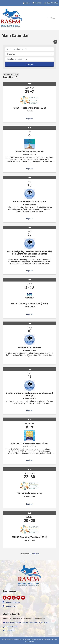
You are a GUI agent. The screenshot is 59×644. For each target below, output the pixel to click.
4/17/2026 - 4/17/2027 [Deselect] (11, 74)
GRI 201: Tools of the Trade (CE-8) (30, 108)
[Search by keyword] (29, 49)
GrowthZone (34, 554)
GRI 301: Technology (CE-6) (29, 493)
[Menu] (51, 18)
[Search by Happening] (29, 59)
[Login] (26, 3)
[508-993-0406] (51, 3)
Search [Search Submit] (29, 64)
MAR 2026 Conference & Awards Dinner (29, 443)
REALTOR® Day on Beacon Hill (30, 152)
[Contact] (37, 3)
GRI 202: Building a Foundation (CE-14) (30, 304)
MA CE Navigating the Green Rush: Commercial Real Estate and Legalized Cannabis (29, 253)
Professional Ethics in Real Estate (29, 202)
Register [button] (29, 119)
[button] (55, 42)
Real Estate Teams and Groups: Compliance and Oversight (30, 394)
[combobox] (29, 54)
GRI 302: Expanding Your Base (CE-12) (30, 537)
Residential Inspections (30, 347)
